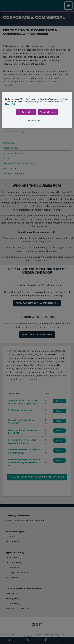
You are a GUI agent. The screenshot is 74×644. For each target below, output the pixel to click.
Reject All (26, 112)
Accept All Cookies (48, 112)
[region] (37, 110)
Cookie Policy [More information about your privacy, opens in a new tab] (11, 104)
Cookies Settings (34, 120)
